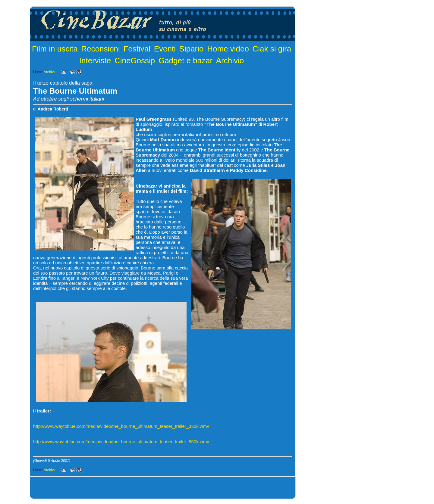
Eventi (165, 49)
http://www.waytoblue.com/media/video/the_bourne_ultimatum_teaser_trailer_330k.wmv (121, 426)
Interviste (95, 61)
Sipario (192, 49)
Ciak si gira (272, 49)
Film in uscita (55, 49)
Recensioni (101, 49)
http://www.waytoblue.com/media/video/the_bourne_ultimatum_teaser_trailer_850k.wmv (121, 442)
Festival (137, 49)
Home (38, 72)
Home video (228, 49)
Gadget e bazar (186, 61)
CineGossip (135, 61)
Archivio (230, 61)
